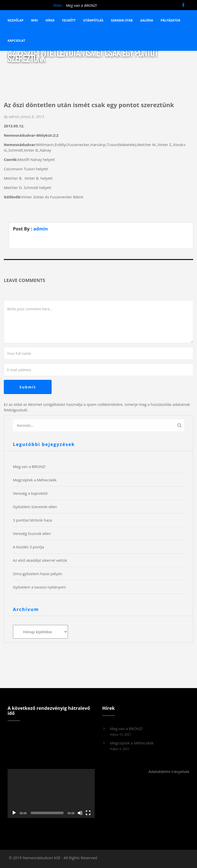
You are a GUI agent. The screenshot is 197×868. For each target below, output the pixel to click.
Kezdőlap (16, 20)
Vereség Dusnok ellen (32, 533)
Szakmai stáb (122, 20)
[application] (51, 793)
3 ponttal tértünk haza (32, 520)
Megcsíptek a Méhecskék (35, 480)
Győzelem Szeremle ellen (35, 507)
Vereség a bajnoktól (30, 493)
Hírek (50, 20)
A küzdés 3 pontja (28, 547)
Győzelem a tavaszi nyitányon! (39, 587)
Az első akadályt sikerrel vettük (40, 560)
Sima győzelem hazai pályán (38, 574)
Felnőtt (69, 20)
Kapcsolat (16, 41)
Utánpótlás (93, 20)
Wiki (35, 20)
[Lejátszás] (14, 813)
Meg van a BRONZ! (81, 5)
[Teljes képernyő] (88, 813)
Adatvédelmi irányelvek (169, 771)
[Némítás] (80, 813)
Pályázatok (170, 20)
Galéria (147, 20)
